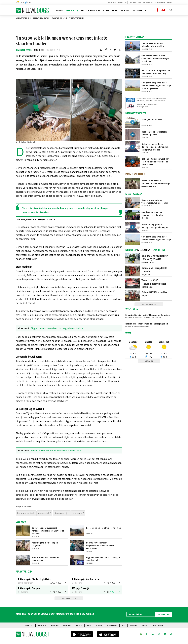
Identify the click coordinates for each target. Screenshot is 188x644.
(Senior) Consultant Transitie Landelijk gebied (147, 324)
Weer (128, 333)
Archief (79, 625)
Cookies (134, 625)
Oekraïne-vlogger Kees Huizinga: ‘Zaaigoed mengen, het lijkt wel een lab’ (155, 147)
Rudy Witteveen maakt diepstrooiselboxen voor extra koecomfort (100, 545)
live (163, 10)
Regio (106, 10)
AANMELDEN (164, 615)
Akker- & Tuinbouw (91, 10)
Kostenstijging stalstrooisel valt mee (104, 528)
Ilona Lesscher (39, 50)
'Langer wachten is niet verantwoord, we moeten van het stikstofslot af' (155, 201)
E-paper (170, 2)
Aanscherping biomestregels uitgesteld (45, 544)
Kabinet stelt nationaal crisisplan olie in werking (153, 45)
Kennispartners (135, 2)
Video (115, 10)
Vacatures (112, 2)
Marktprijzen (139, 10)
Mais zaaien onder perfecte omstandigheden (154, 133)
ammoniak (44, 513)
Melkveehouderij (23, 18)
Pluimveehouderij (41, 18)
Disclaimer (158, 625)
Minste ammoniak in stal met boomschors (45, 559)
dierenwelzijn (61, 513)
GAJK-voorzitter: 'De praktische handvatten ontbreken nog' (156, 72)
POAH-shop (122, 2)
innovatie (77, 513)
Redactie (55, 625)
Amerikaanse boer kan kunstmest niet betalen (152, 214)
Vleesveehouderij (77, 18)
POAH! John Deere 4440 (152, 119)
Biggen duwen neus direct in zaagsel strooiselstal (57, 328)
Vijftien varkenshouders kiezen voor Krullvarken (56, 451)
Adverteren (112, 625)
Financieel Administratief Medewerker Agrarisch (148, 315)
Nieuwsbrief (160, 2)
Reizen (99, 625)
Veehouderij (72, 10)
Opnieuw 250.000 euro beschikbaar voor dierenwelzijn (156, 182)
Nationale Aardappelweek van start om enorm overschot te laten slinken (155, 162)
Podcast (125, 10)
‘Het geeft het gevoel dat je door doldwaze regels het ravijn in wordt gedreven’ (156, 85)
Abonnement (148, 2)
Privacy (145, 625)
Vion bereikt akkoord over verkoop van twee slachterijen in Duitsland (155, 58)
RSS (124, 625)
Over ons (29, 625)
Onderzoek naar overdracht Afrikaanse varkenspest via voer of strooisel (48, 531)
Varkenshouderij (59, 18)
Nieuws (59, 10)
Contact (42, 625)
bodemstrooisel (25, 513)
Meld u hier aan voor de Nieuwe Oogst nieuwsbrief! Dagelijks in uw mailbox (55, 614)
